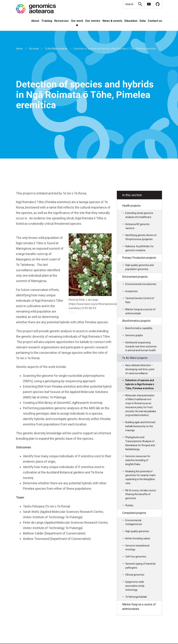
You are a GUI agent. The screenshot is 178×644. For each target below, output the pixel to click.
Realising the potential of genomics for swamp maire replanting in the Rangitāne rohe (140, 477)
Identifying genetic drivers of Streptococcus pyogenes (141, 237)
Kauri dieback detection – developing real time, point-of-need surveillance (140, 369)
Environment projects (135, 277)
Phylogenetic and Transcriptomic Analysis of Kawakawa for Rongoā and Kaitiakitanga (140, 443)
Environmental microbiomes (141, 284)
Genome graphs (134, 335)
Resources (61, 21)
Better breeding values (138, 538)
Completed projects (134, 513)
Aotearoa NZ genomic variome (137, 226)
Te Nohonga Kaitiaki (136, 597)
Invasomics (132, 291)
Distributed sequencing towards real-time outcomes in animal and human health (141, 346)
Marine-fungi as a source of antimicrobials (140, 311)
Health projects (131, 206)
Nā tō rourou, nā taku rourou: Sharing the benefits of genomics (141, 494)
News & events (112, 21)
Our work (77, 21)
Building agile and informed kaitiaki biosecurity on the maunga (140, 426)
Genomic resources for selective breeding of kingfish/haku (138, 460)
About (35, 21)
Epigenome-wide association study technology (135, 586)
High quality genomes (137, 531)
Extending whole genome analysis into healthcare (139, 215)
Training (47, 21)
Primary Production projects (139, 258)
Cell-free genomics (136, 557)
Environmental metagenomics (134, 522)
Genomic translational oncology (137, 548)
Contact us (155, 21)
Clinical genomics (135, 575)
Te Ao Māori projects (56, 49)
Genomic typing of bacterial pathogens (140, 566)
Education (131, 21)
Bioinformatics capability (139, 328)
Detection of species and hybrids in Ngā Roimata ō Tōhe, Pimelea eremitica (140, 384)
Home (19, 49)
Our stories (93, 21)
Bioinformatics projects (136, 321)
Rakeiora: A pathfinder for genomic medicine (139, 248)
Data (143, 21)
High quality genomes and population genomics (139, 267)
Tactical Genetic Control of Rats (140, 300)
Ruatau (129, 505)
